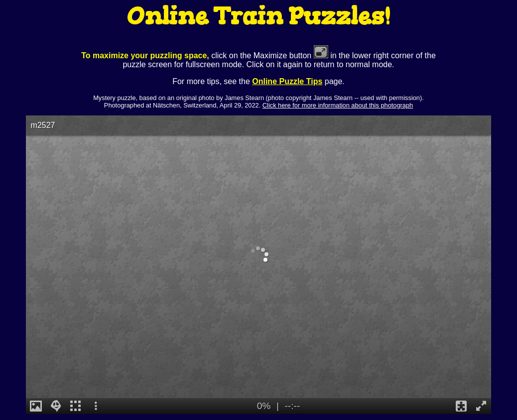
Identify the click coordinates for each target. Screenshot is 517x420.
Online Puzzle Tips (287, 81)
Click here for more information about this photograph (338, 105)
